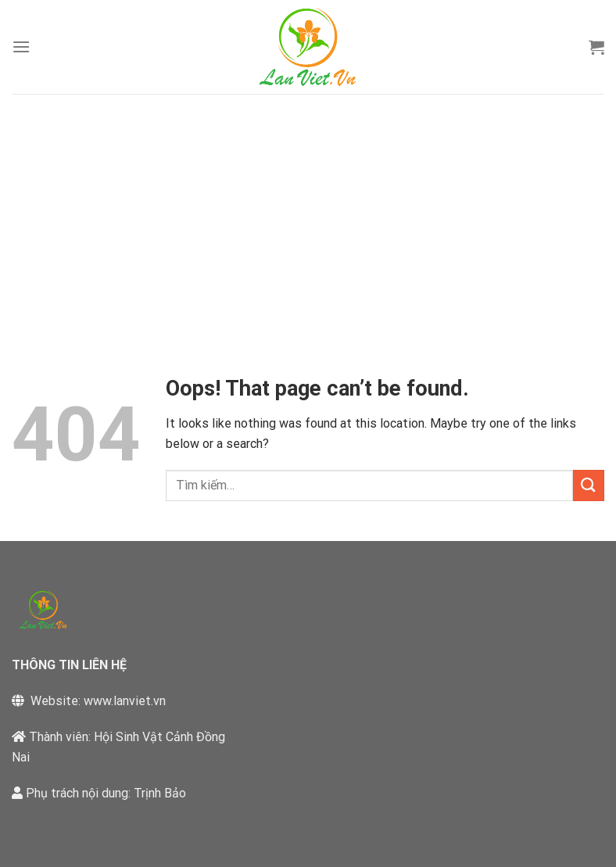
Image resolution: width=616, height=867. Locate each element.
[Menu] (21, 47)
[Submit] (589, 485)
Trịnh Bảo (160, 793)
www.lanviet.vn (125, 701)
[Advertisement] (308, 211)
